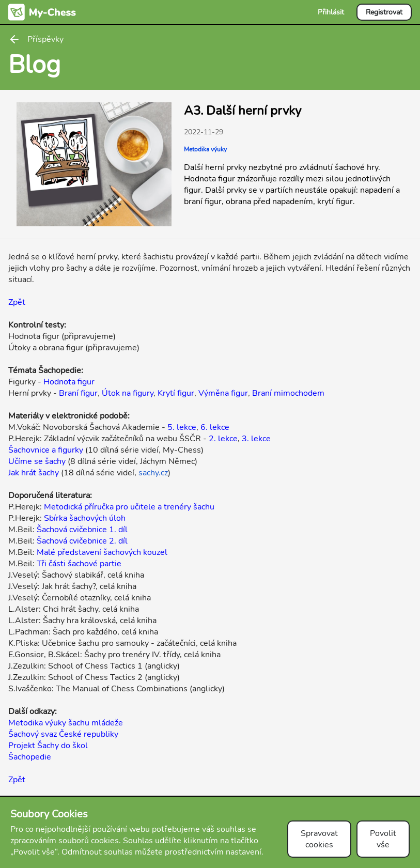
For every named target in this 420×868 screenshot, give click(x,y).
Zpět (17, 302)
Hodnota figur (69, 382)
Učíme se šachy (37, 461)
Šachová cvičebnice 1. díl (82, 530)
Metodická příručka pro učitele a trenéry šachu (129, 507)
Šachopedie (30, 757)
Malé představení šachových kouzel (102, 552)
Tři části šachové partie (79, 564)
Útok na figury (128, 393)
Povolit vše (383, 839)
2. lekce (223, 439)
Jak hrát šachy (34, 473)
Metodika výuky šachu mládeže (66, 723)
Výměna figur (223, 393)
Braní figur (78, 393)
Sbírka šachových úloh (85, 518)
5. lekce (182, 427)
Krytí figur (176, 393)
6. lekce (215, 427)
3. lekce (256, 439)
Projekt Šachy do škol (48, 746)
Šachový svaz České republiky (63, 734)
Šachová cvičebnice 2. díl (82, 541)
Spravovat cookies (319, 839)
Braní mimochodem (288, 393)
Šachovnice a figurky (46, 450)
